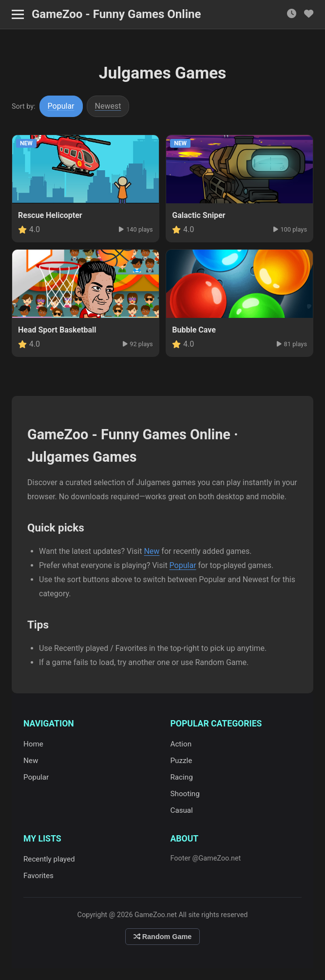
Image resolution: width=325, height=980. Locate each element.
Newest (108, 106)
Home (33, 744)
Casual (182, 810)
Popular (61, 106)
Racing (182, 777)
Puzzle (182, 761)
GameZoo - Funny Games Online (116, 14)
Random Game (163, 937)
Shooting (185, 794)
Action (181, 744)
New (152, 551)
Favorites (38, 876)
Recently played (49, 859)
